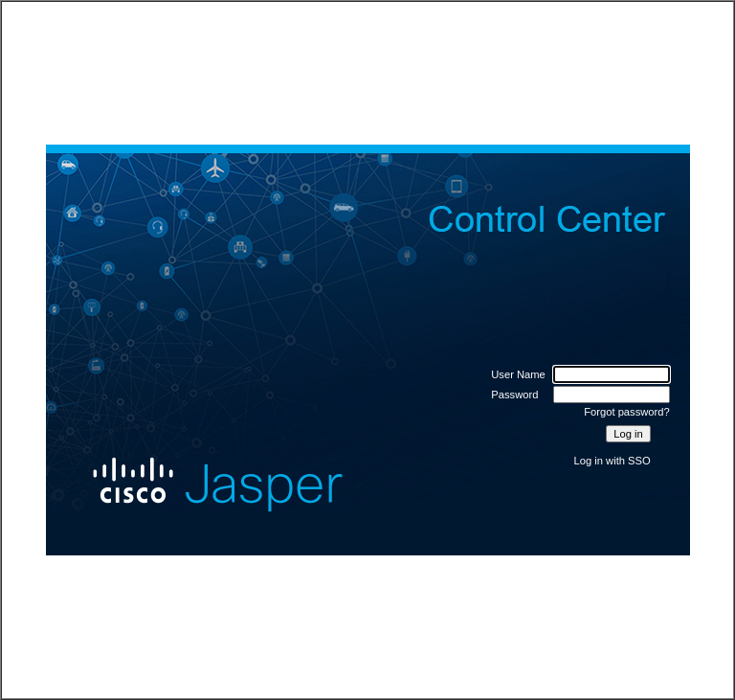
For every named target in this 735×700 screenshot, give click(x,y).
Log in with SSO (612, 461)
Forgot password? (627, 412)
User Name (518, 374)
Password (514, 395)
